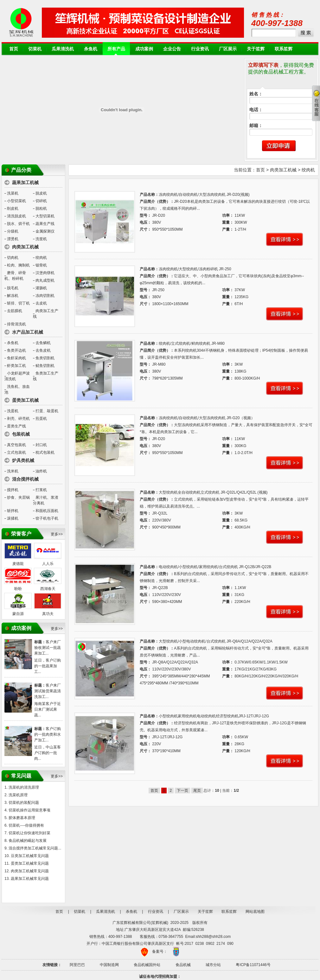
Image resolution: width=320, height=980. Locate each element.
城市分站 (213, 965)
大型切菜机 (45, 216)
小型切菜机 (16, 201)
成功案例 (144, 49)
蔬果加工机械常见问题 (30, 879)
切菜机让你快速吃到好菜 (29, 833)
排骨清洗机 (16, 324)
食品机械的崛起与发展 (28, 841)
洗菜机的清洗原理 (24, 787)
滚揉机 (13, 518)
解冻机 (13, 296)
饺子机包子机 (47, 518)
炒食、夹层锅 (18, 497)
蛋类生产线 (16, 426)
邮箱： (256, 126)
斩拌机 (13, 511)
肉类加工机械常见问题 (30, 871)
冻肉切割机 (45, 296)
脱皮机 (41, 193)
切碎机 (41, 201)
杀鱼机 (91, 49)
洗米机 (13, 471)
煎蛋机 (41, 419)
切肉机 (13, 258)
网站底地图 (255, 912)
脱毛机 (13, 288)
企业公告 (172, 49)
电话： (256, 110)
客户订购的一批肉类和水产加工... (48, 734)
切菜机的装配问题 (24, 803)
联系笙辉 (284, 49)
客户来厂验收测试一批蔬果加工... (48, 648)
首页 (14, 49)
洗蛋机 (13, 411)
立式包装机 (16, 452)
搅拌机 (13, 490)
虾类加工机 (16, 366)
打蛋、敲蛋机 (47, 411)
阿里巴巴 (77, 965)
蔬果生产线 (45, 224)
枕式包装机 (45, 452)
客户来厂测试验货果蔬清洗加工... (48, 691)
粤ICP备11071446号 (253, 965)
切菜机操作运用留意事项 (29, 810)
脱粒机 (41, 208)
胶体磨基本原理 (22, 818)
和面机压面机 (47, 511)
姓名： (256, 94)
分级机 (13, 231)
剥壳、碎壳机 (18, 419)
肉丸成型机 (45, 280)
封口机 (41, 445)
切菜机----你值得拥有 (26, 825)
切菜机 (35, 49)
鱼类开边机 (16, 350)
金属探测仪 (45, 231)
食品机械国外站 (147, 965)
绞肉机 (41, 258)
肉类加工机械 (283, 170)
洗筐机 (41, 239)
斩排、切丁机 (18, 303)
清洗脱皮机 (16, 216)
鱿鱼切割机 (45, 366)
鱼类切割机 (45, 358)
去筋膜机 (15, 311)
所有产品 (116, 49)
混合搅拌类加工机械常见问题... (35, 848)
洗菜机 (13, 193)
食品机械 (183, 965)
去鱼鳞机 (43, 343)
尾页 (197, 791)
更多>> (57, 534)
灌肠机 (41, 288)
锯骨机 (41, 265)
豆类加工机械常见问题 (30, 856)
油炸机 (41, 471)
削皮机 (13, 208)
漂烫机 (13, 239)
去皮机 (41, 303)
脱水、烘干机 (18, 224)
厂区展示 (228, 49)
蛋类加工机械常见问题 (30, 863)
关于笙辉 (256, 49)
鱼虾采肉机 (16, 358)
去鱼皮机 (43, 350)
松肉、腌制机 (18, 265)
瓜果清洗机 (63, 49)
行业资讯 (200, 49)
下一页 (182, 791)
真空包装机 (16, 445)
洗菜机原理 (18, 795)
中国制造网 (109, 965)
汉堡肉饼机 (45, 273)
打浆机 (41, 490)
